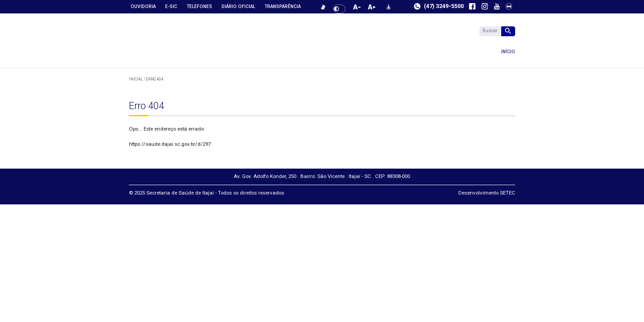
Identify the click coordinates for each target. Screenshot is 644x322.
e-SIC (171, 6)
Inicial (136, 79)
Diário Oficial (238, 6)
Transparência (283, 6)
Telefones (199, 6)
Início (228, 52)
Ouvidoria (143, 6)
